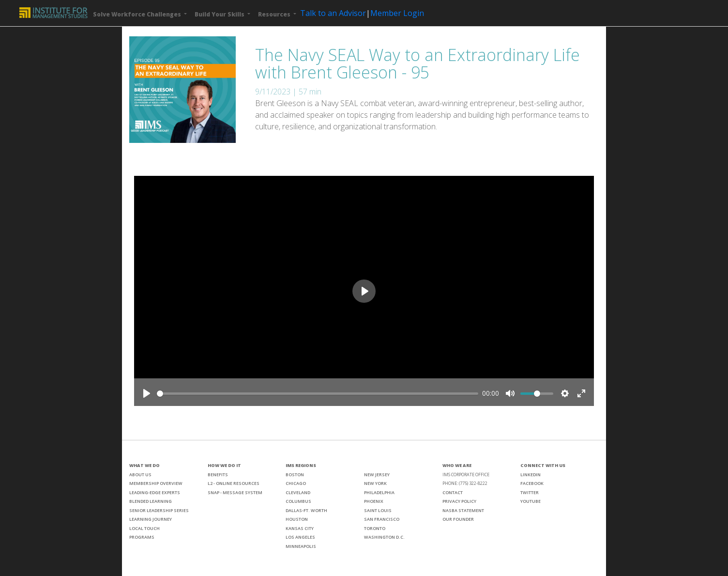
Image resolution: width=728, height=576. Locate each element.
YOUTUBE (531, 501)
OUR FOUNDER (458, 519)
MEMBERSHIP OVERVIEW (156, 483)
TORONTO (375, 528)
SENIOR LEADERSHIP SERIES (159, 510)
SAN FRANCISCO (382, 519)
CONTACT (453, 492)
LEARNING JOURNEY (151, 519)
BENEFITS (218, 475)
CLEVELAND (298, 492)
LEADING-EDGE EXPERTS (155, 492)
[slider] (318, 394)
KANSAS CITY (300, 528)
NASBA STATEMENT (463, 510)
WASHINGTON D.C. (384, 537)
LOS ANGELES (300, 537)
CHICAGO (296, 483)
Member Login (397, 13)
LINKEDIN (531, 475)
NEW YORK (375, 483)
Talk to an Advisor (333, 13)
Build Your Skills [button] (220, 14)
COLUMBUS (298, 501)
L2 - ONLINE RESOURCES (234, 483)
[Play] (147, 393)
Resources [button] (275, 14)
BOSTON (295, 475)
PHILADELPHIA (379, 492)
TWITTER (530, 492)
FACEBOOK (532, 483)
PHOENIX (374, 501)
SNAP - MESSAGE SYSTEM (235, 492)
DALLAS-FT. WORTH (306, 510)
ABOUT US (140, 475)
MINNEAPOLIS (301, 546)
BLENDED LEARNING (151, 501)
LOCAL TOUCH (144, 528)
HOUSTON (297, 519)
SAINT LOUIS (378, 510)
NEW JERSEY (377, 475)
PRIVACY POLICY (459, 501)
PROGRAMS (142, 537)
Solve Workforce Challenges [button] (138, 14)
